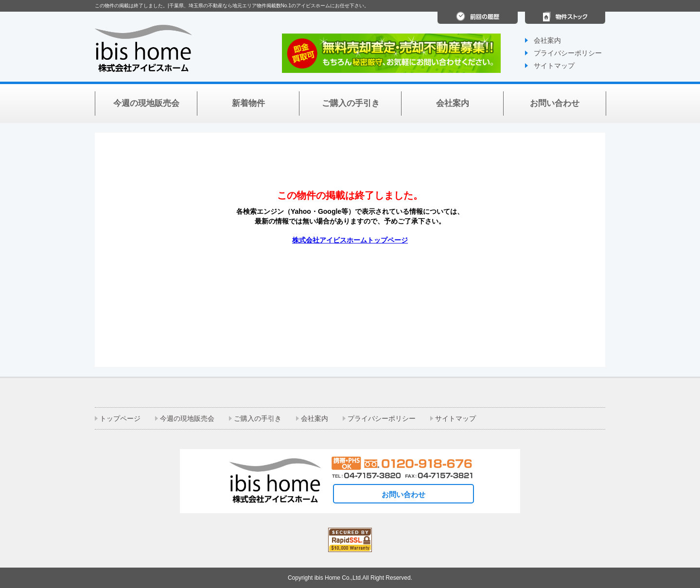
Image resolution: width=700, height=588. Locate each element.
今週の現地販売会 (187, 418)
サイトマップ (554, 66)
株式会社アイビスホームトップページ (350, 240)
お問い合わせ (403, 494)
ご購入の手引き (258, 418)
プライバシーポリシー (568, 53)
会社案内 (547, 40)
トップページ (120, 418)
